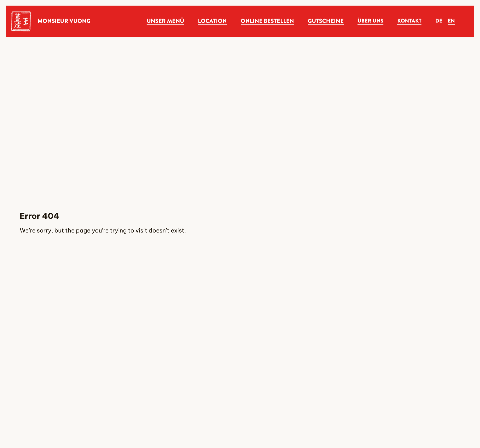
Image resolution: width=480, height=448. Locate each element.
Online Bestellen (267, 21)
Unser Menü (165, 21)
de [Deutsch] (439, 21)
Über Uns (371, 21)
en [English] (451, 21)
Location (212, 21)
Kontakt (409, 21)
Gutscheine (326, 21)
